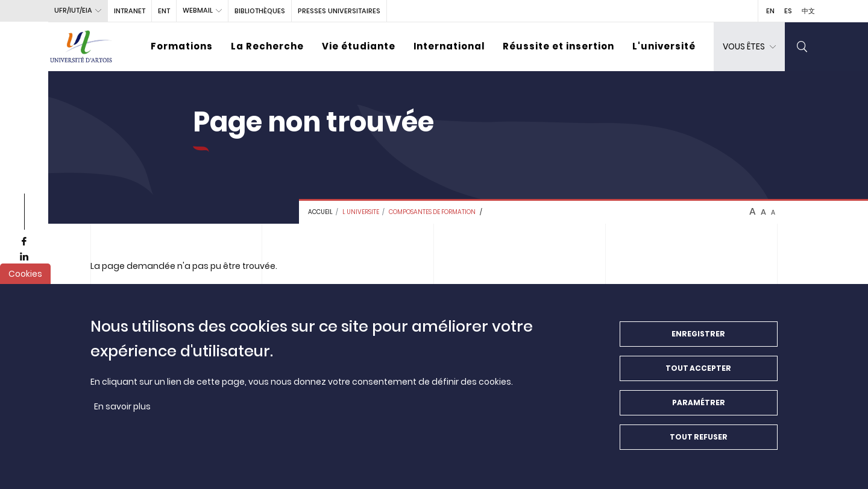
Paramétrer (699, 412)
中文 (808, 11)
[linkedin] (24, 257)
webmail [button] (198, 10)
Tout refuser (699, 446)
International (449, 46)
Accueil (320, 212)
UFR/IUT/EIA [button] (73, 10)
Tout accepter (698, 378)
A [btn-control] (753, 212)
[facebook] (24, 242)
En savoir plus (122, 416)
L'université (664, 46)
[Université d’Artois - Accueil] (81, 47)
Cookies (25, 283)
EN (770, 11)
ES (788, 11)
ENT (164, 11)
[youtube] (24, 272)
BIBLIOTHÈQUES (260, 11)
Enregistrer (698, 343)
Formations (182, 46)
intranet (130, 11)
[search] (802, 47)
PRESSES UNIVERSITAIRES (339, 11)
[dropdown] (749, 47)
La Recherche (267, 46)
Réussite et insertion (558, 46)
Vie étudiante (359, 46)
